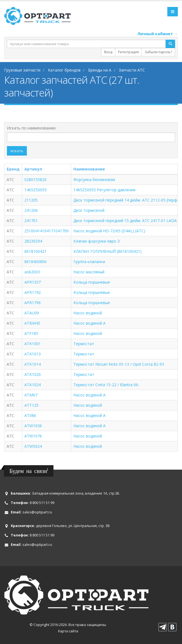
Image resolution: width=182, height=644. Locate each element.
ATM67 (31, 395)
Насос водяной (88, 313)
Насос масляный (89, 272)
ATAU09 (32, 313)
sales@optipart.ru (37, 512)
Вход (108, 52)
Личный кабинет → (157, 34)
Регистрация (128, 52)
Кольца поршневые (92, 282)
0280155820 (35, 180)
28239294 (33, 241)
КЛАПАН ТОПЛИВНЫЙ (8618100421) (107, 251)
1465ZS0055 (36, 190)
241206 (31, 210)
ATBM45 (32, 323)
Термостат (84, 344)
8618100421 (35, 251)
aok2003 (32, 272)
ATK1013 (33, 354)
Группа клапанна (89, 262)
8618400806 (35, 262)
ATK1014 (33, 364)
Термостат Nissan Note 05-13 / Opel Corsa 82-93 (119, 364)
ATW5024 (33, 446)
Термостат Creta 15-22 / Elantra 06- (106, 385)
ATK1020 (33, 374)
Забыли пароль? (158, 52)
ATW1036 (33, 426)
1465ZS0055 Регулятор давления (104, 190)
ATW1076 (33, 436)
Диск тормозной (89, 210)
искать (17, 151)
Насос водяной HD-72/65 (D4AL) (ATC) (109, 231)
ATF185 (31, 333)
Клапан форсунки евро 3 (97, 241)
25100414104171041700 (47, 231)
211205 (31, 200)
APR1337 (33, 282)
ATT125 (31, 405)
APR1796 (33, 303)
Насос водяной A (89, 323)
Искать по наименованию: (32, 128)
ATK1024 (33, 385)
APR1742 (33, 292)
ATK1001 (33, 344)
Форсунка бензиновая (94, 180)
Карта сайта (68, 631)
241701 (31, 221)
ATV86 (30, 415)
